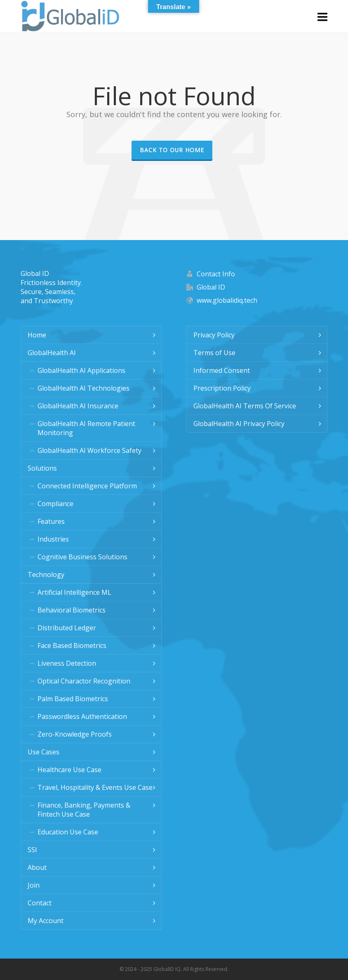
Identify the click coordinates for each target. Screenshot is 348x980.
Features (51, 521)
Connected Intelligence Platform (87, 486)
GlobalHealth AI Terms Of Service (245, 406)
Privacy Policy (214, 335)
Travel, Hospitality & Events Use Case (95, 787)
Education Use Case (68, 832)
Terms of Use (214, 353)
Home (37, 335)
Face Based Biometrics (72, 645)
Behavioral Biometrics (72, 610)
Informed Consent (222, 370)
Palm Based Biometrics (73, 699)
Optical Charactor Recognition (84, 681)
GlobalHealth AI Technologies (83, 388)
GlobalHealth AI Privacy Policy (239, 424)
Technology (46, 575)
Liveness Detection (67, 663)
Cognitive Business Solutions (82, 557)
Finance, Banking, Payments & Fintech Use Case (84, 810)
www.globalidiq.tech (227, 300)
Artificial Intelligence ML (74, 592)
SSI (32, 850)
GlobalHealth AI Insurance (78, 406)
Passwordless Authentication (82, 716)
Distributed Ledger (67, 628)
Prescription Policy (222, 388)
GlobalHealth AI (52, 353)
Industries (53, 539)
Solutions (42, 468)
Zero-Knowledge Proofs (75, 734)
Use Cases (43, 752)
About (37, 867)
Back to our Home (172, 150)
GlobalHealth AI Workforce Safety (89, 450)
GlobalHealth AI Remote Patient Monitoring (86, 428)
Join (34, 885)
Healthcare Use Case (69, 770)
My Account (46, 921)
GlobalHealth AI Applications (81, 370)
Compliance (55, 504)
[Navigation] (322, 16)
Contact (40, 903)
